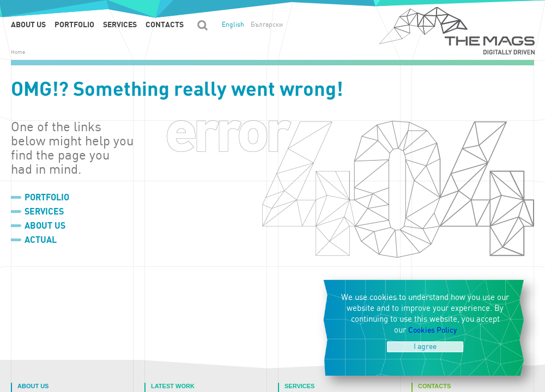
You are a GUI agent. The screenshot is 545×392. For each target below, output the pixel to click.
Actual (41, 240)
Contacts (165, 24)
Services (120, 24)
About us (28, 24)
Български (267, 24)
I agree (425, 347)
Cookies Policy (432, 330)
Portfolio (74, 24)
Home (18, 52)
